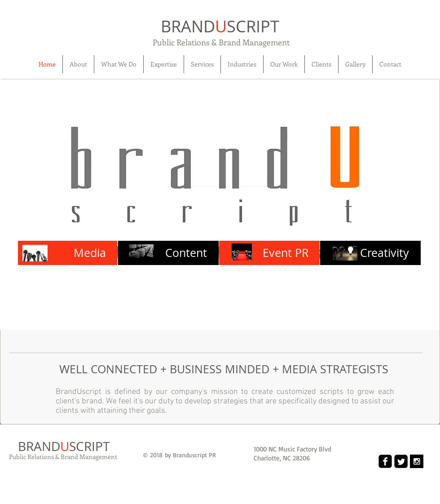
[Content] (168, 253)
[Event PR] (269, 253)
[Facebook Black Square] (385, 461)
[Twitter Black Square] (401, 461)
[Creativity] (370, 253)
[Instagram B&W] (417, 461)
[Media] (68, 253)
